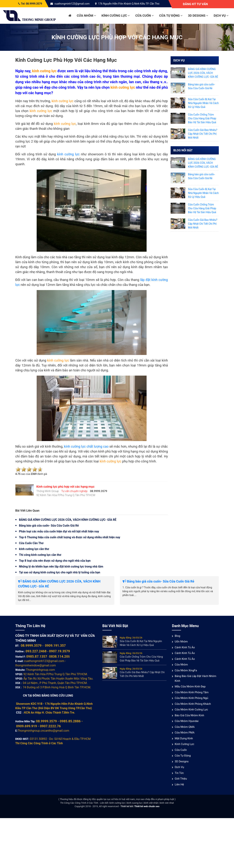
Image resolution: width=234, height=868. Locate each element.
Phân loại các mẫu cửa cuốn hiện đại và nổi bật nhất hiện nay (59, 531)
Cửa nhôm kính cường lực (191, 710)
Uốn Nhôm (181, 642)
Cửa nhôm (86, 16)
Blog (177, 636)
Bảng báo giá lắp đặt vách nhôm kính (195, 678)
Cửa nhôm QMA (185, 727)
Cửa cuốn (144, 16)
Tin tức (179, 773)
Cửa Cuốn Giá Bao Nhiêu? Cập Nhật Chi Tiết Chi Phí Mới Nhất (203, 134)
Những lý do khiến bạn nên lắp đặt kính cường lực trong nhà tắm (61, 567)
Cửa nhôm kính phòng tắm (192, 692)
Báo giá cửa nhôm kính (189, 715)
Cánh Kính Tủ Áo (185, 647)
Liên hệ (179, 784)
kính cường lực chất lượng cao (86, 446)
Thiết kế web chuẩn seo (147, 806)
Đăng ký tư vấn (195, 4)
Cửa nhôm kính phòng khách (193, 704)
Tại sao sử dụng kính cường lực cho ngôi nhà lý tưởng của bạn (60, 572)
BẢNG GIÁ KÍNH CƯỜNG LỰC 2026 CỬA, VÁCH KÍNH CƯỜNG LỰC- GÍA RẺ (68, 520)
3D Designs (198, 16)
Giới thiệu (181, 779)
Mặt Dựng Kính (184, 738)
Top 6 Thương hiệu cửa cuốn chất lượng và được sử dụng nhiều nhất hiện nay (70, 537)
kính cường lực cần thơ (34, 549)
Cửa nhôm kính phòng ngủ (191, 698)
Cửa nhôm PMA (185, 733)
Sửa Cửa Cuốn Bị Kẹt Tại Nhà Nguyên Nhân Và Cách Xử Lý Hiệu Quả (203, 103)
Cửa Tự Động (171, 16)
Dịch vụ (221, 16)
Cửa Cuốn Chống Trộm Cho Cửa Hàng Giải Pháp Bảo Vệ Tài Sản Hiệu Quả (202, 118)
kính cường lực (69, 154)
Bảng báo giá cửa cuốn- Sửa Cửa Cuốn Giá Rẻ (49, 526)
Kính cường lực (116, 16)
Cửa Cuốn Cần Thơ (31, 543)
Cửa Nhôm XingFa (186, 670)
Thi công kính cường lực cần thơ (40, 555)
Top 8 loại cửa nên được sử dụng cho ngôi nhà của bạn (55, 561)
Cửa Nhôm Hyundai (187, 721)
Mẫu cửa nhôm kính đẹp (190, 687)
